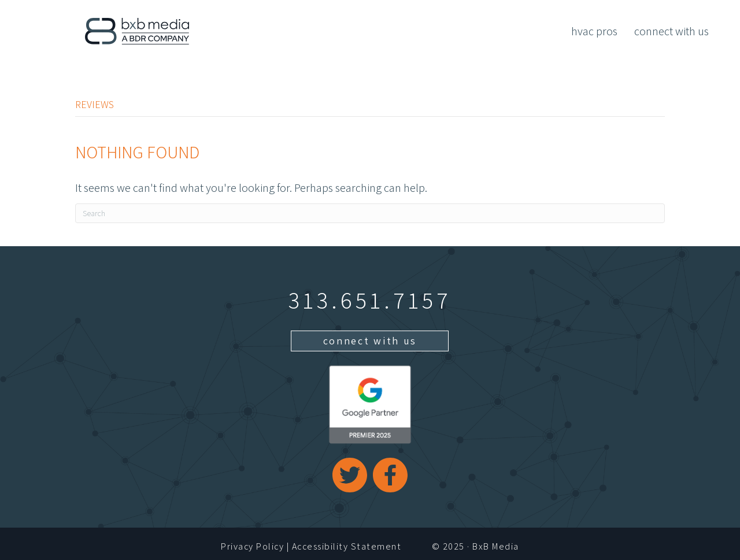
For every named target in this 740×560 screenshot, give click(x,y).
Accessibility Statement (347, 546)
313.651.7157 (370, 300)
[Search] (370, 213)
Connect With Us (671, 31)
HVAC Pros (594, 31)
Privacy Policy (252, 546)
